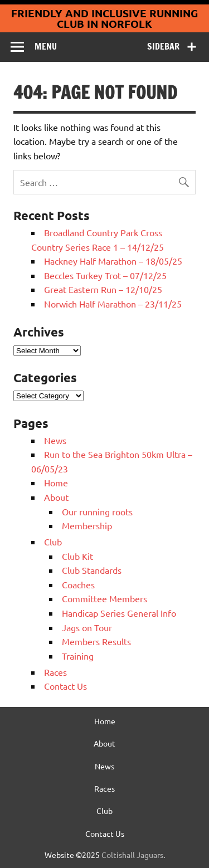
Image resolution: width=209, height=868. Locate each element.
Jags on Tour (87, 627)
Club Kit (77, 556)
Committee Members (104, 598)
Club (53, 542)
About (56, 497)
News (55, 440)
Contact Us (65, 686)
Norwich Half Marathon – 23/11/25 (113, 304)
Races (55, 672)
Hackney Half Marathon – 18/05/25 (113, 261)
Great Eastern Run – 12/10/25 (103, 289)
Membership (87, 525)
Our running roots (97, 511)
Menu (46, 46)
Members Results (96, 641)
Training (78, 656)
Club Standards (92, 570)
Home (56, 482)
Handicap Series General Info (119, 613)
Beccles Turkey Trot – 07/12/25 (105, 275)
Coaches (78, 584)
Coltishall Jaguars (132, 855)
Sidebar (163, 46)
